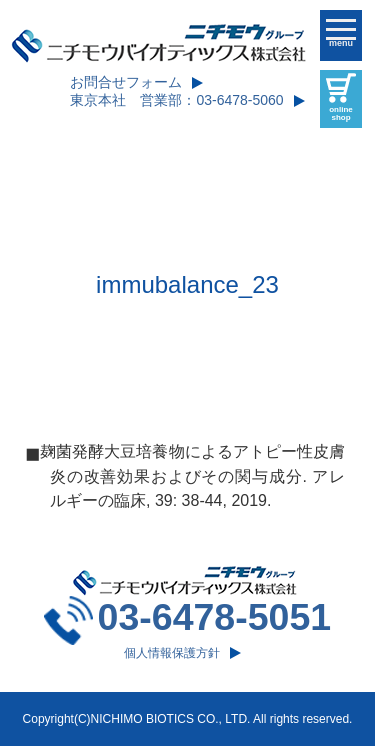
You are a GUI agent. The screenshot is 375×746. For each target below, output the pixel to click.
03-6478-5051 (215, 617)
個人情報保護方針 (172, 653)
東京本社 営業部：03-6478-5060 (176, 100)
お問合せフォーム (126, 82)
